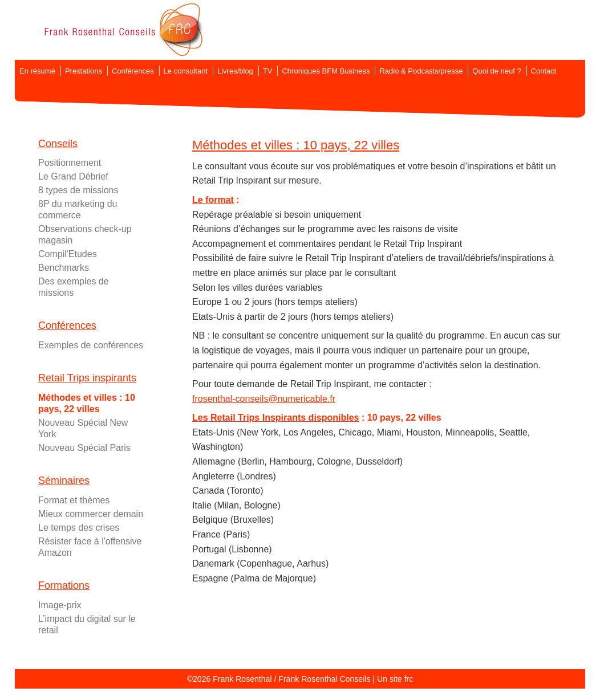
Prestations (84, 71)
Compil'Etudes (68, 254)
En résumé (37, 71)
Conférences (133, 71)
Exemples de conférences (91, 345)
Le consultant (186, 71)
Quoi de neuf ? (496, 71)
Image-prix (60, 605)
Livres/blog (235, 71)
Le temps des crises (79, 528)
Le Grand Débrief (73, 176)
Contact (544, 71)
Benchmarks (64, 268)
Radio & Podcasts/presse (421, 71)
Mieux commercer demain (91, 514)
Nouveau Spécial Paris (84, 448)
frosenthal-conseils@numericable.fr (264, 399)
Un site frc (395, 679)
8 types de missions (78, 190)
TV (268, 71)
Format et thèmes (74, 500)
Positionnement (70, 163)
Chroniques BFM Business (326, 71)
